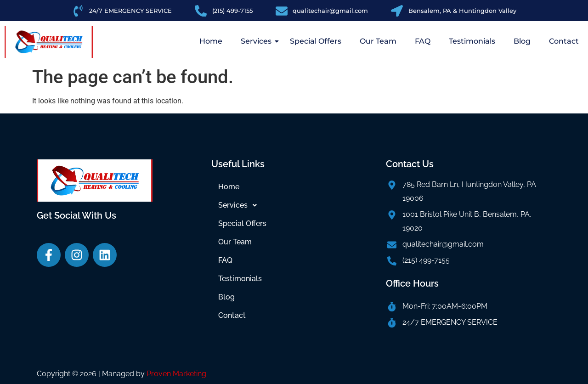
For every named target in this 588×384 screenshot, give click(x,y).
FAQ (423, 41)
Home (211, 41)
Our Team (378, 41)
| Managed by (152, 374)
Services (258, 41)
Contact (564, 41)
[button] (294, 205)
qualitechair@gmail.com (443, 244)
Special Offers (316, 41)
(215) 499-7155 (426, 260)
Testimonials (472, 41)
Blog (522, 41)
